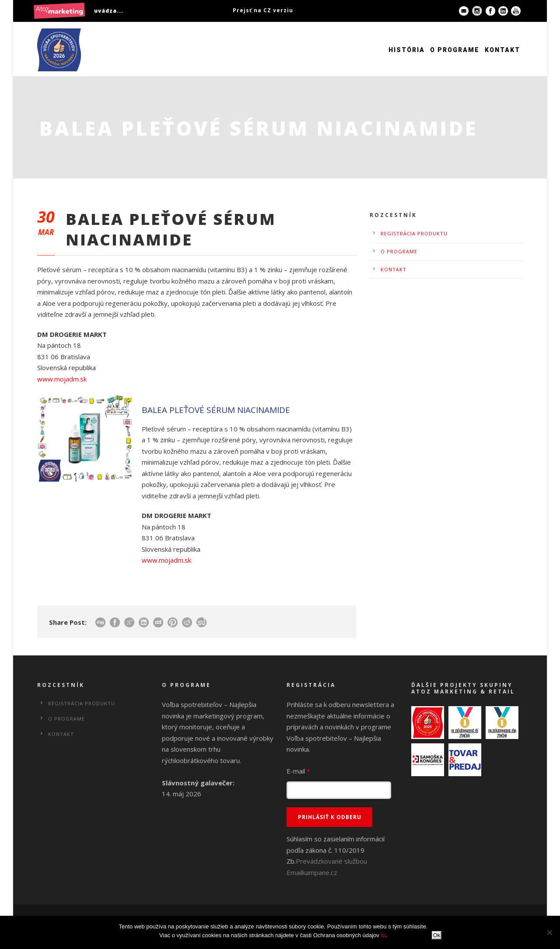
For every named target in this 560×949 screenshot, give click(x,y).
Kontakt (502, 50)
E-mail (298, 771)
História (407, 50)
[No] (549, 932)
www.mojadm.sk (62, 379)
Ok (436, 935)
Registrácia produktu (414, 233)
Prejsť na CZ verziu (263, 10)
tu (383, 935)
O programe (455, 50)
